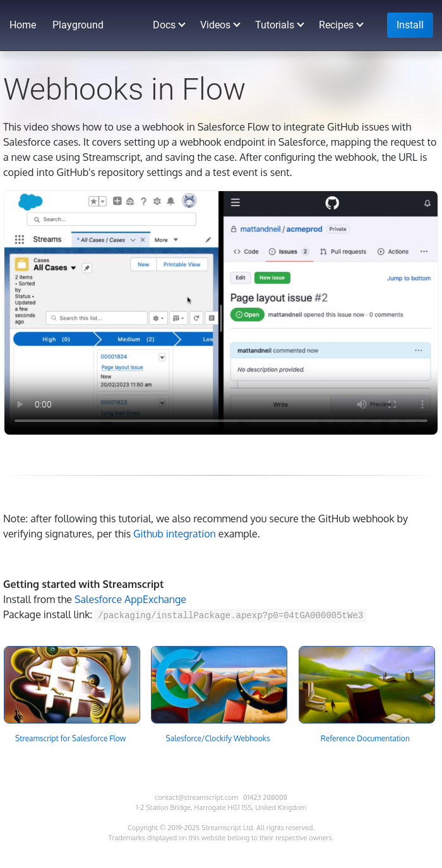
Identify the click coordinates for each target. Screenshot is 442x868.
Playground (78, 25)
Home (23, 25)
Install (410, 25)
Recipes (336, 25)
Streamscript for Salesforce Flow (70, 738)
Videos (215, 25)
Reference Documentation (365, 738)
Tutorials (275, 25)
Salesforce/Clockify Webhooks (218, 738)
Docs (164, 25)
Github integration (175, 534)
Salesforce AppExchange (130, 599)
